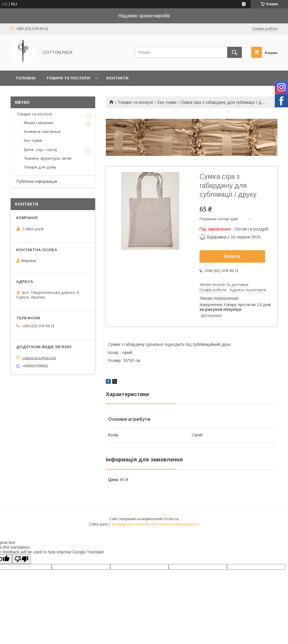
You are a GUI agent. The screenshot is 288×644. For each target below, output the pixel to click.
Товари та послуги (68, 78)
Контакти (117, 78)
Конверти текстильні (42, 132)
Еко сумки (167, 102)
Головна (26, 78)
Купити (232, 256)
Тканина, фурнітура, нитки (48, 158)
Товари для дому (40, 167)
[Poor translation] (21, 559)
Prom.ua (172, 519)
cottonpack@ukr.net (39, 358)
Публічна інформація (37, 181)
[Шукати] (235, 52)
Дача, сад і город (40, 150)
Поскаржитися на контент (131, 524)
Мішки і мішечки (38, 123)
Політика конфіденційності (177, 524)
